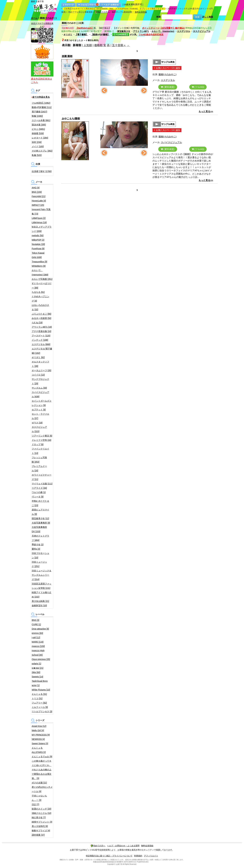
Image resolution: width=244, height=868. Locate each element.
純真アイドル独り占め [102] (42, 595)
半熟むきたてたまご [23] (40, 503)
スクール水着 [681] (41, 120)
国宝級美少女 (124, 31)
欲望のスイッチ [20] (41, 809)
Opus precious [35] (41, 659)
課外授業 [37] (38, 835)
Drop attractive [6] (40, 629)
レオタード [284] (40, 138)
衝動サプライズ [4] (41, 831)
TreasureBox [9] (39, 262)
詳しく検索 (208, 17)
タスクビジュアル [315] (39, 429)
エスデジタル (184, 31)
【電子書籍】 (82, 35)
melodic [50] (38, 235)
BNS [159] (37, 192)
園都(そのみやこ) (168, 74)
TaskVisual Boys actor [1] (40, 683)
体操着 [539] (38, 133)
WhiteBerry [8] (39, 266)
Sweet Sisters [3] (40, 743)
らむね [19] (37, 323)
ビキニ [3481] (38, 129)
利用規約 (138, 856)
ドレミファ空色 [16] (41, 440)
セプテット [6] (39, 410)
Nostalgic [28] (38, 244)
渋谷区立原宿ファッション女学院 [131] (42, 586)
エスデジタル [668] (41, 344)
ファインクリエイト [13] (40, 451)
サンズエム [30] (39, 388)
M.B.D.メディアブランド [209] (42, 229)
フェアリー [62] (39, 703)
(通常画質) (168, 87)
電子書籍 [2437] (39, 112)
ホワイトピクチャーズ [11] (42, 477)
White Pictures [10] (41, 690)
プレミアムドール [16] (39, 468)
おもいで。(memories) (163, 31)
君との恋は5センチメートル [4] (42, 789)
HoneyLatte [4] (39, 201)
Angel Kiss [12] (39, 726)
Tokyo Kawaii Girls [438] (38, 255)
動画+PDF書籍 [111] (42, 107)
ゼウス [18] (37, 423)
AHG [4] (36, 188)
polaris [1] (36, 664)
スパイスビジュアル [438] (40, 394)
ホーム (34, 18)
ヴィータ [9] (38, 497)
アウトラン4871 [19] (42, 327)
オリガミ (68, 35)
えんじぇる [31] (39, 694)
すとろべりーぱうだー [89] (42, 286)
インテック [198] (40, 340)
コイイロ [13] (38, 375)
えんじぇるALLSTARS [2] (39, 750)
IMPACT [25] (38, 205)
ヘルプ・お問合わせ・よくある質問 (123, 846)
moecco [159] (38, 646)
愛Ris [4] (36, 549)
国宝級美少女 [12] (40, 518)
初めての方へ (102, 12)
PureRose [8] (38, 249)
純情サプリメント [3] (42, 822)
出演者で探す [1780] (42, 171)
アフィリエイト (151, 856)
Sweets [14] (37, 677)
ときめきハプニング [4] (40, 299)
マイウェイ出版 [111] (42, 484)
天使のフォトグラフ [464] (40, 538)
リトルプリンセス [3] (42, 711)
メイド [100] (38, 146)
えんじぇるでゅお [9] (42, 757)
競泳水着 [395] (39, 125)
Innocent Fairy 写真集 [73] (41, 212)
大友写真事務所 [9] (41, 523)
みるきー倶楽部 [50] (41, 318)
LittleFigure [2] (39, 218)
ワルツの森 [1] (39, 492)
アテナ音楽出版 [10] (41, 331)
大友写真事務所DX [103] (39, 529)
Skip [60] (36, 672)
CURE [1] (36, 624)
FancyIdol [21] (39, 196)
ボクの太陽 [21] (39, 783)
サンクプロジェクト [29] (40, 381)
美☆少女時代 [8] (40, 826)
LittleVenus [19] (39, 222)
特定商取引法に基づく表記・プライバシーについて (109, 856)
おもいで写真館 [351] (42, 279)
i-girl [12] (36, 637)
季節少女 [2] (38, 545)
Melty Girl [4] (38, 730)
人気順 (88, 45)
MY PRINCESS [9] (41, 735)
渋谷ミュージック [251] (39, 564)
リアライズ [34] (39, 488)
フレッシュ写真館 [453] (39, 460)
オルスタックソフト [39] (40, 364)
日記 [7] (35, 804)
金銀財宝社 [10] (39, 605)
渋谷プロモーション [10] (40, 555)
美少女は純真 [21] (40, 601)
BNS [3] (35, 620)
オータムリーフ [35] (41, 370)
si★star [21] (38, 668)
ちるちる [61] (38, 292)
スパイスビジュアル (171, 142)
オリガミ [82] (38, 357)
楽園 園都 (67, 56)
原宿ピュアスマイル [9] (40, 512)
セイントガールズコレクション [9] (42, 403)
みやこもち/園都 (71, 119)
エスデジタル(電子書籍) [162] (42, 351)
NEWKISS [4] (38, 739)
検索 (159, 17)
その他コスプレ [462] (42, 151)
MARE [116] (38, 642)
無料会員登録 (141, 12)
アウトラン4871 (141, 31)
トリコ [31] (37, 698)
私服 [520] (37, 155)
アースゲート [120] (41, 336)
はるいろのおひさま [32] (40, 307)
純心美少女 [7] (39, 817)
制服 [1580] (37, 116)
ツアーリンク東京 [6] (42, 436)
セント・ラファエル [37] (40, 416)
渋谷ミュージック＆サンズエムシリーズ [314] (42, 575)
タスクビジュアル (202, 31)
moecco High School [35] (38, 653)
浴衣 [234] (37, 142)
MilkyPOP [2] (38, 240)
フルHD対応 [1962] (41, 103)
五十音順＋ (119, 45)
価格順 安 (100, 45)
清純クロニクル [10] (41, 813)
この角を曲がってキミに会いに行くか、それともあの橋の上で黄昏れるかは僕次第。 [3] (42, 770)
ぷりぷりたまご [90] (41, 314)
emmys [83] (37, 633)
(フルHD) (198, 87)
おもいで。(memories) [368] (40, 272)
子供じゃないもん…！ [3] (39, 798)
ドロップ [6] (38, 444)
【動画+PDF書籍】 (100, 35)
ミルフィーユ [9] (40, 707)
